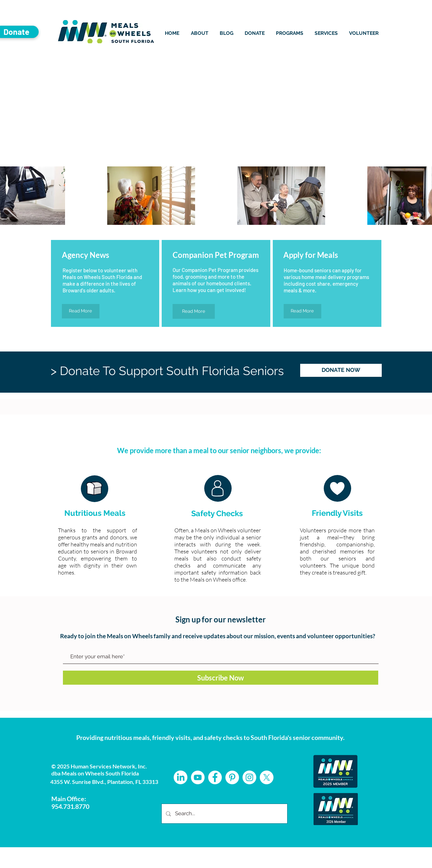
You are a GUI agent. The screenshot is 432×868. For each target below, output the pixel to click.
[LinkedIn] (180, 777)
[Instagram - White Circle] (249, 777)
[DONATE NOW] (341, 370)
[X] (267, 777)
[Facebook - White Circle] (215, 777)
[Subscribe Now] (221, 678)
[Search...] (224, 814)
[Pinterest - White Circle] (232, 777)
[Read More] (81, 311)
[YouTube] (198, 777)
